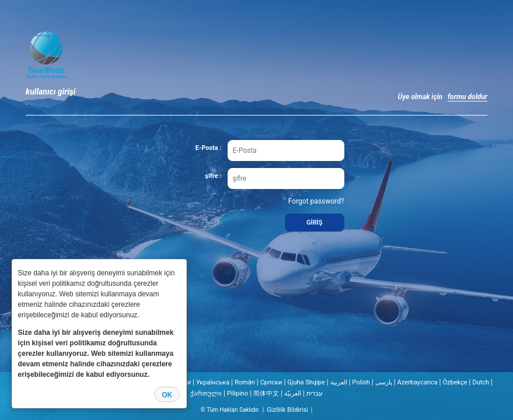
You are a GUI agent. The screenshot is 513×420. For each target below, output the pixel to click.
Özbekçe (455, 382)
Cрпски (271, 382)
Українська (213, 382)
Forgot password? (316, 201)
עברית (315, 393)
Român (245, 382)
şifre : (213, 176)
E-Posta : (209, 148)
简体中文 (266, 393)
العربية (339, 382)
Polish (361, 382)
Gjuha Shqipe (306, 382)
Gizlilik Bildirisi (287, 410)
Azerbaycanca (418, 382)
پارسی (384, 382)
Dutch (481, 382)
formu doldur (467, 97)
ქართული (206, 393)
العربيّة (293, 393)
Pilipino (238, 393)
